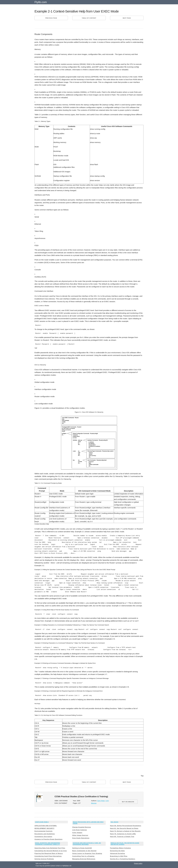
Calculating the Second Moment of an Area (51, 851)
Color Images (77, 833)
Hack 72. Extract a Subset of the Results (125, 831)
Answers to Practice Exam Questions (48, 839)
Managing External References (84, 859)
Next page (127, 18)
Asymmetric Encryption (43, 837)
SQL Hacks (115, 822)
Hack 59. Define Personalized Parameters (126, 826)
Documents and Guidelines (45, 834)
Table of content (89, 18)
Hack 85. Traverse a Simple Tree (122, 837)
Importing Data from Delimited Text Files (50, 848)
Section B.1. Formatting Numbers (123, 859)
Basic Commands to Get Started (84, 851)
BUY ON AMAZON (128, 802)
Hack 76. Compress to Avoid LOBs (123, 834)
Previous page (51, 18)
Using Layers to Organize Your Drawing (87, 853)
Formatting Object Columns (121, 848)
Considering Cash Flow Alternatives (48, 856)
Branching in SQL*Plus (119, 856)
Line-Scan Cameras (80, 830)
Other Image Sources (80, 835)
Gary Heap (101, 801)
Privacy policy (138, 863)
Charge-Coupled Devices (82, 827)
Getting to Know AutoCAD (82, 848)
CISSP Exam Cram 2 (42, 822)
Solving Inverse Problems (44, 859)
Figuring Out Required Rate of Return (49, 853)
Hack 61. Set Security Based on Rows (124, 828)
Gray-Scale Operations (81, 838)
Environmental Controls (43, 831)
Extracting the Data (117, 851)
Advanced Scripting (118, 853)
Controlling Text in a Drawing (83, 856)
